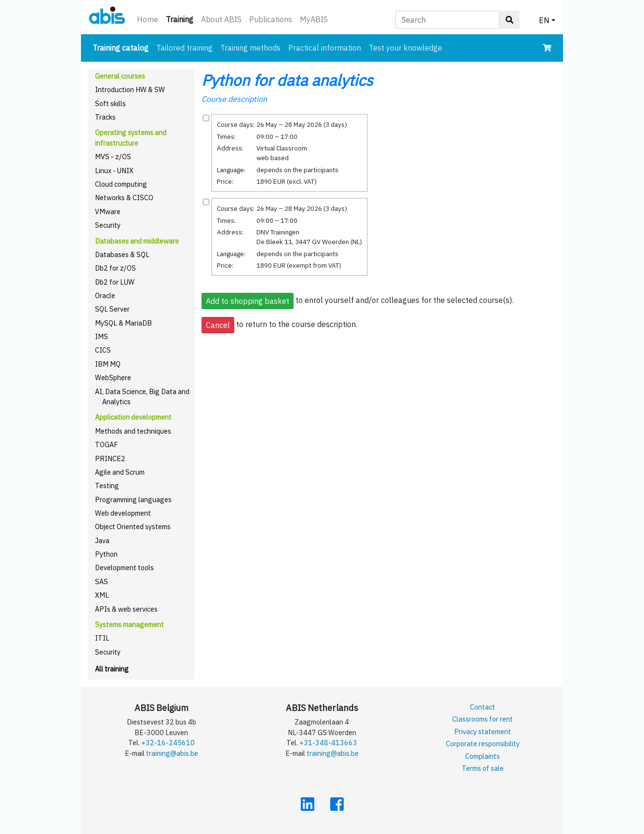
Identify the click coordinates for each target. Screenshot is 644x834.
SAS (101, 581)
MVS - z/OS (113, 157)
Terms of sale (483, 768)
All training (112, 669)
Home (148, 19)
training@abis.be (172, 753)
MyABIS (314, 19)
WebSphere (113, 377)
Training (181, 19)
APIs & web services (126, 609)
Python (106, 554)
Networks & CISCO (124, 198)
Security (108, 225)
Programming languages (133, 499)
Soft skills (110, 103)
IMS (101, 336)
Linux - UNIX (114, 171)
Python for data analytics (287, 80)
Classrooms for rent (483, 719)
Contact (483, 707)
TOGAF (107, 444)
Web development (123, 513)
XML (102, 595)
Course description (234, 99)
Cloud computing (121, 184)
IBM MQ (108, 364)
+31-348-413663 (328, 743)
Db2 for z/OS (115, 268)
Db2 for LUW (115, 282)
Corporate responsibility (483, 744)
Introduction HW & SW (130, 89)
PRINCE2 (110, 458)
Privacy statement (483, 731)
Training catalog (122, 47)
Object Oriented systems (133, 526)
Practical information (325, 48)
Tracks (105, 117)
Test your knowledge (405, 48)
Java (102, 540)
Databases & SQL (122, 254)
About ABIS (221, 19)
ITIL (102, 638)
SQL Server (112, 309)
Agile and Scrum (120, 472)
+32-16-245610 (168, 743)
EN (544, 20)
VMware (108, 212)
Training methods (250, 48)
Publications (271, 19)
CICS (103, 350)
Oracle (105, 295)
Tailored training (184, 48)
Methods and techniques (133, 431)
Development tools (124, 567)
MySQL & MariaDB (123, 323)
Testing (107, 485)
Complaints (483, 756)
